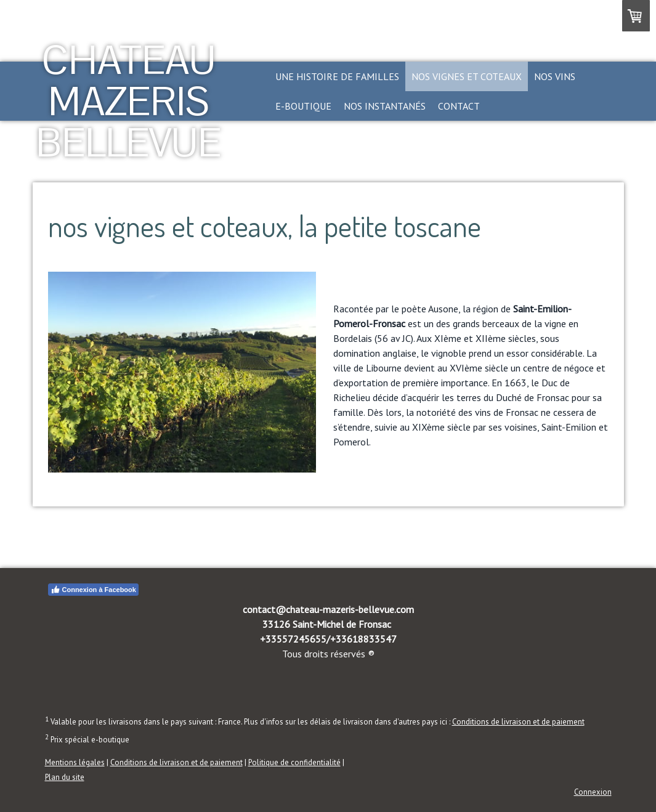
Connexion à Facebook (93, 590)
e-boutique (303, 106)
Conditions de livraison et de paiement (518, 722)
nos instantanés (385, 106)
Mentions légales (75, 762)
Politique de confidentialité (294, 762)
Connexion (593, 792)
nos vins (555, 76)
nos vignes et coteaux (467, 76)
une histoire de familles (337, 76)
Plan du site (65, 777)
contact (459, 106)
